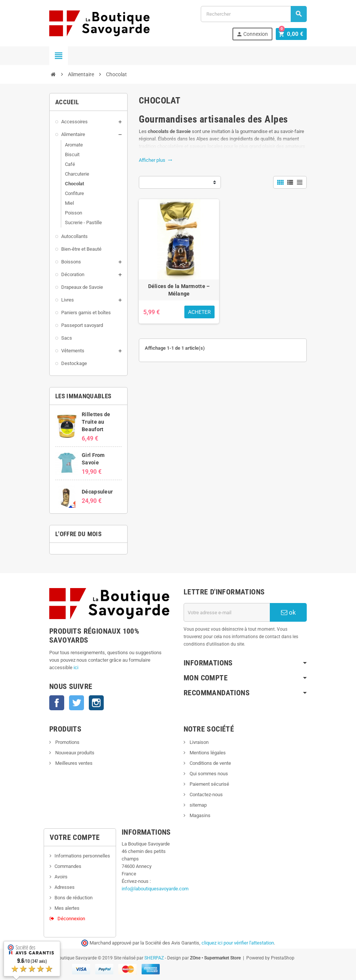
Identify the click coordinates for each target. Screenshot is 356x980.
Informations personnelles (82, 856)
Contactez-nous (206, 794)
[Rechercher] (254, 14)
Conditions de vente (210, 763)
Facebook (57, 703)
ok (288, 612)
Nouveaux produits (74, 753)
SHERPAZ (154, 958)
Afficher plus (156, 160)
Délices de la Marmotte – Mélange (179, 290)
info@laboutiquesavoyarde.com (155, 889)
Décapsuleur (97, 492)
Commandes (68, 866)
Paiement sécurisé (209, 784)
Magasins (199, 815)
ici (76, 667)
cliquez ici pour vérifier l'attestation (238, 943)
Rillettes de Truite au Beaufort (96, 422)
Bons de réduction (74, 898)
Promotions (67, 742)
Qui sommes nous (208, 774)
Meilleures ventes (73, 763)
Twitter (76, 703)
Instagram (96, 703)
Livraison (199, 742)
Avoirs (61, 877)
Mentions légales (207, 753)
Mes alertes (67, 908)
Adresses (65, 887)
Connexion (254, 34)
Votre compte (75, 837)
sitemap (198, 805)
